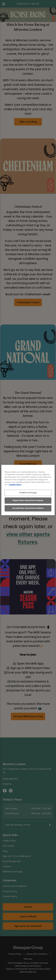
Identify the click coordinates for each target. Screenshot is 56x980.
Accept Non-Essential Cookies (28, 508)
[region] (28, 490)
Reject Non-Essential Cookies (28, 500)
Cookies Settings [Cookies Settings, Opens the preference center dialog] (28, 493)
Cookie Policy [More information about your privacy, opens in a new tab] (15, 485)
